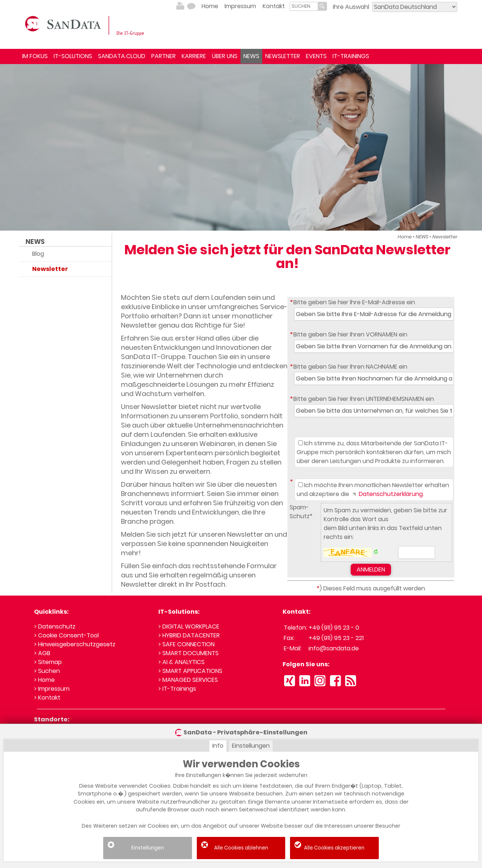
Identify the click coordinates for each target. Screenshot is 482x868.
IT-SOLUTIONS (73, 56)
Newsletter (445, 237)
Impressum (240, 6)
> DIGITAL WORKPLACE (189, 626)
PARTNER (164, 56)
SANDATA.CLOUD (122, 56)
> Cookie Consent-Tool (66, 635)
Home (210, 6)
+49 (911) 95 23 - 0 (334, 628)
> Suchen (47, 671)
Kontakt (274, 6)
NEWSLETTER (283, 56)
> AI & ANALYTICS (181, 662)
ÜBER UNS (225, 56)
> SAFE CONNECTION (186, 644)
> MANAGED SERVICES (188, 680)
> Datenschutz (55, 626)
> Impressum (52, 689)
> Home (44, 680)
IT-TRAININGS (351, 56)
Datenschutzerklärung (387, 494)
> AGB (42, 653)
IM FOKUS (35, 56)
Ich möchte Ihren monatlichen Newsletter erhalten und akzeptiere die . (373, 490)
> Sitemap (48, 662)
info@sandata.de (334, 648)
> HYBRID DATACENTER (189, 635)
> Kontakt (47, 698)
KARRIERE (194, 56)
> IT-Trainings (177, 689)
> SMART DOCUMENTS (188, 653)
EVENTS (316, 56)
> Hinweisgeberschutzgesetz (75, 644)
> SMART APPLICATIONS (190, 671)
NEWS (251, 56)
